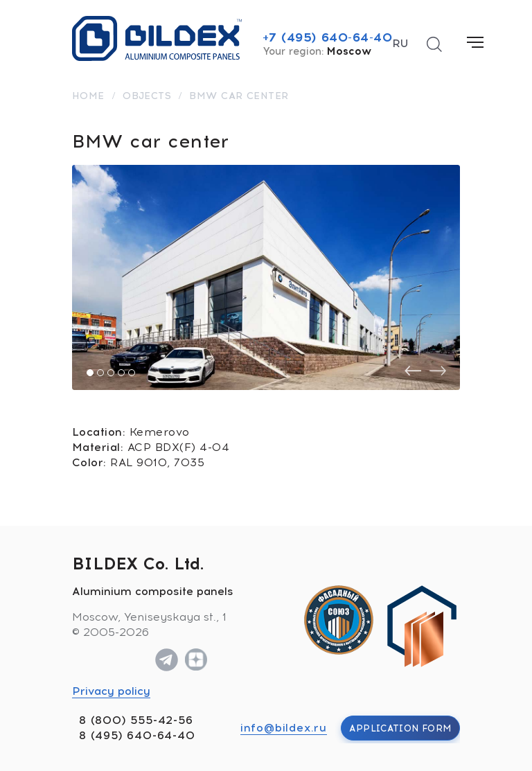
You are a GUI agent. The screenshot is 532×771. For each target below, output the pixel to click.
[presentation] (413, 371)
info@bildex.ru (284, 728)
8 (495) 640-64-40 (137, 735)
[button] (90, 373)
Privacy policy (111, 691)
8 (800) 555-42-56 (136, 720)
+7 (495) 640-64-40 (328, 37)
